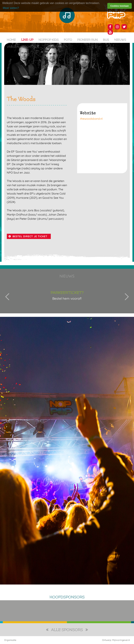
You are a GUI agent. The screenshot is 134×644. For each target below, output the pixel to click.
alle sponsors (67, 630)
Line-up (27, 40)
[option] (67, 297)
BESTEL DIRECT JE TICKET (30, 236)
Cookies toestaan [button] (120, 6)
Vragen (13, 47)
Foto (68, 40)
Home (11, 40)
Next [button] (127, 297)
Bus (106, 40)
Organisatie (10, 640)
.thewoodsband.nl (91, 119)
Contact (32, 47)
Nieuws (120, 40)
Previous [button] (7, 297)
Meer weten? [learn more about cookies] (11, 8)
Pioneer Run (88, 40)
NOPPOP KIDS (49, 40)
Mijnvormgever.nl (121, 640)
